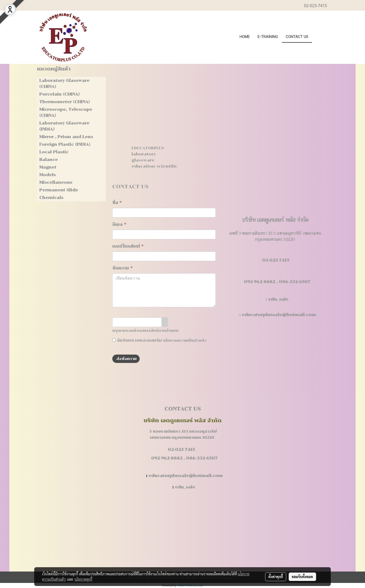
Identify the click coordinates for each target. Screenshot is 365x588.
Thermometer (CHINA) (65, 102)
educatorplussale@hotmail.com (279, 315)
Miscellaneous (56, 182)
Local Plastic (54, 152)
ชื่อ (117, 203)
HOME (245, 37)
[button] (320, 37)
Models (48, 175)
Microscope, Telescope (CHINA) (66, 112)
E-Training (268, 37)
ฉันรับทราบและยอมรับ (159, 340)
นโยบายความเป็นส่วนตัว (185, 341)
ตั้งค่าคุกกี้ (276, 577)
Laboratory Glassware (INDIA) (64, 126)
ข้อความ (122, 268)
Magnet (48, 167)
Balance (49, 160)
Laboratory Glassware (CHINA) (64, 84)
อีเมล (119, 224)
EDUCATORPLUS (148, 148)
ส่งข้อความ (126, 359)
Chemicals (51, 198)
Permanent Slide (59, 190)
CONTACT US (297, 37)
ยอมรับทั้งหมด (302, 577)
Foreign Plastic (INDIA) (65, 144)
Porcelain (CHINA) (59, 94)
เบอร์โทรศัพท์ (128, 246)
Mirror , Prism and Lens (66, 137)
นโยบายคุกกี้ (83, 579)
